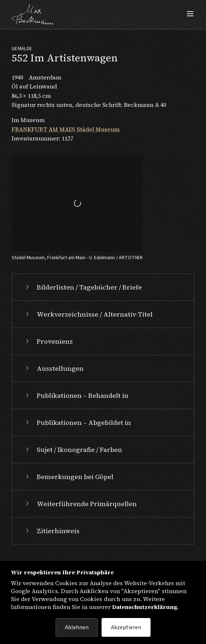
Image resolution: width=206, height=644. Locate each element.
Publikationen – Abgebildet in (77, 423)
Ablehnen (77, 627)
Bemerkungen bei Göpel (69, 477)
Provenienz (48, 341)
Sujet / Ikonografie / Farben (73, 450)
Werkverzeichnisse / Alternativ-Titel (88, 314)
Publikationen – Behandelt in (76, 395)
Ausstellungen (54, 368)
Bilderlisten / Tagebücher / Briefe (83, 287)
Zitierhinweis (52, 531)
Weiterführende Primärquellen (80, 504)
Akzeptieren (126, 627)
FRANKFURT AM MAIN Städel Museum (66, 129)
